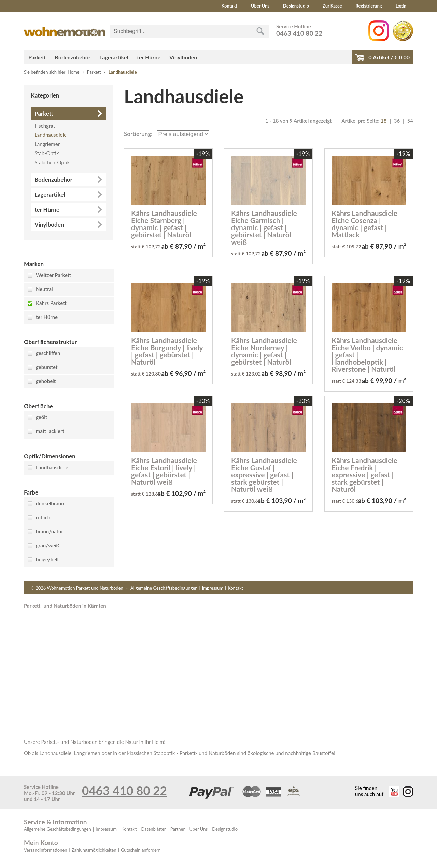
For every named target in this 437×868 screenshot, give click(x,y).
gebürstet (47, 367)
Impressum (213, 588)
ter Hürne (149, 57)
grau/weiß (48, 545)
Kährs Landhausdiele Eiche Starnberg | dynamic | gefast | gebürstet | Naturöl (164, 224)
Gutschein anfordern (141, 850)
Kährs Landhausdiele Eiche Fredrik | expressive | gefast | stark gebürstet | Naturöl (364, 475)
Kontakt (229, 6)
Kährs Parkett (51, 303)
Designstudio (296, 6)
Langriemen (48, 144)
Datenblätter (154, 829)
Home (74, 72)
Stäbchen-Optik (52, 162)
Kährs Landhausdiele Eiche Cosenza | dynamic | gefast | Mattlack (364, 224)
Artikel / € (389, 57)
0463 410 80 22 (299, 33)
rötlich (43, 517)
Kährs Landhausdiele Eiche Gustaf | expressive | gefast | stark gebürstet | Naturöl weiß (264, 475)
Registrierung (369, 6)
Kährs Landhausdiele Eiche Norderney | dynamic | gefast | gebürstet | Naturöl (264, 351)
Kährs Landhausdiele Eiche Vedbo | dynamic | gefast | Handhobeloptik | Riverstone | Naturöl (367, 355)
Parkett (37, 57)
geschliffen (48, 353)
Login (401, 6)
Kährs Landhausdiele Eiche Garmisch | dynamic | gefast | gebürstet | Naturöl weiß (264, 227)
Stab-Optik (47, 153)
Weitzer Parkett (53, 275)
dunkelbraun (50, 503)
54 (410, 121)
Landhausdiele (123, 72)
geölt (41, 417)
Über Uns (260, 6)
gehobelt (46, 381)
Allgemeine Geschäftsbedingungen (164, 588)
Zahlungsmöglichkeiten (94, 850)
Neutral (44, 289)
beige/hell (47, 559)
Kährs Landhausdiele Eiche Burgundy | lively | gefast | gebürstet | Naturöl (167, 351)
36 (397, 121)
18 (384, 121)
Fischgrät (45, 126)
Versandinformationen (46, 850)
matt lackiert (50, 431)
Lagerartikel (114, 57)
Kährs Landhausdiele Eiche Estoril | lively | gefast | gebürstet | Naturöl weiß (164, 471)
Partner (178, 829)
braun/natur (50, 531)
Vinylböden (183, 57)
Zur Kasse (332, 6)
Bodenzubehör (73, 57)
